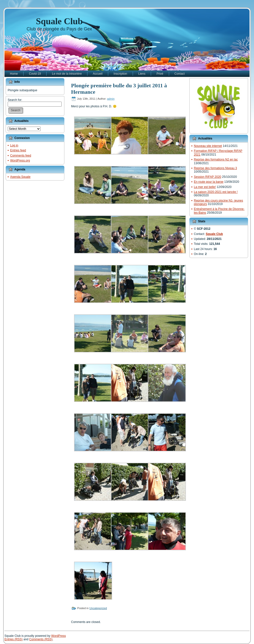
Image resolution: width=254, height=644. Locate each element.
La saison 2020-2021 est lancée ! (216, 192)
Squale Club (59, 21)
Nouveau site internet (208, 146)
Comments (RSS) (41, 639)
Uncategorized (98, 608)
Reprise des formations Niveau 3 (215, 168)
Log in (14, 145)
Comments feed (21, 156)
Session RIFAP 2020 (208, 177)
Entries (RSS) (13, 639)
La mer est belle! (205, 187)
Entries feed (18, 150)
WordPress (59, 636)
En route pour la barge (209, 182)
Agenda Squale (20, 177)
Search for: (15, 100)
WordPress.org (20, 161)
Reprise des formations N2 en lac (216, 160)
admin (111, 99)
